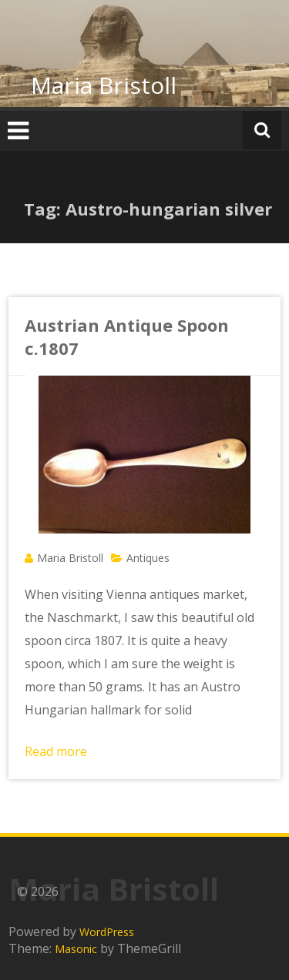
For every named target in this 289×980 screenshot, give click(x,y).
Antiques (148, 558)
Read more (56, 751)
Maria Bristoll (104, 85)
